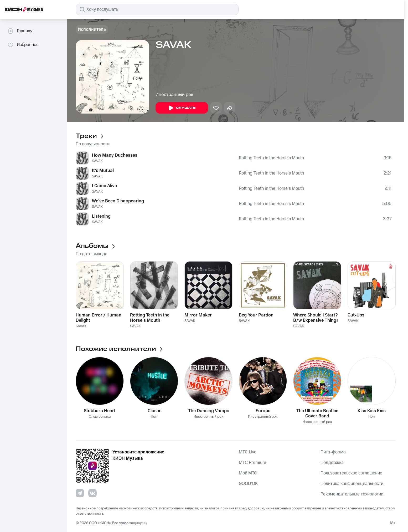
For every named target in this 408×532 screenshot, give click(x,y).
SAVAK (97, 161)
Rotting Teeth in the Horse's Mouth (271, 158)
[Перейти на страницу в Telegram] (80, 493)
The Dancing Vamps (209, 411)
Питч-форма (333, 452)
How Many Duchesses (115, 155)
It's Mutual (103, 171)
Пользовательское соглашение (351, 473)
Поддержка (332, 463)
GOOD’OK (248, 484)
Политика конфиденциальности (352, 484)
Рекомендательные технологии (352, 494)
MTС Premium (252, 463)
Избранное (23, 45)
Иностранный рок (174, 95)
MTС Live (248, 452)
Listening (101, 216)
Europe (263, 411)
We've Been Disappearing (118, 201)
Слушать (182, 108)
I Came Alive (104, 186)
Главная (20, 31)
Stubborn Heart (100, 411)
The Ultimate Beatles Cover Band (317, 413)
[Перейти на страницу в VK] (92, 493)
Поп (154, 417)
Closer (154, 411)
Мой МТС (248, 473)
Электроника (100, 417)
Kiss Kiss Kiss (372, 411)
